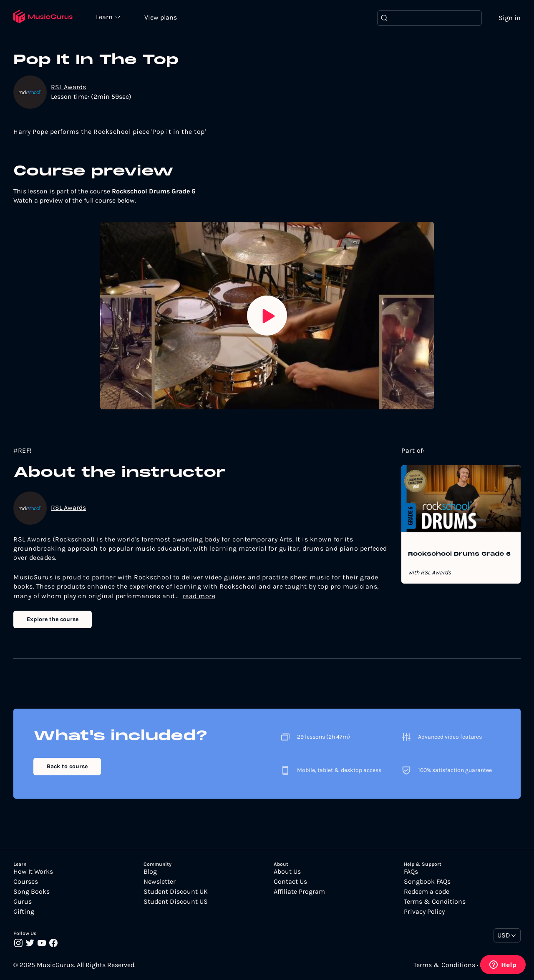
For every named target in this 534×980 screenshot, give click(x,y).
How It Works (33, 872)
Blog (150, 872)
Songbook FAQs (427, 882)
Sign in (510, 18)
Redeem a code (427, 892)
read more (199, 596)
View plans (161, 17)
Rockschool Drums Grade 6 (459, 554)
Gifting (24, 912)
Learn (105, 17)
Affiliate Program (299, 892)
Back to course (67, 766)
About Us (287, 872)
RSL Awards (68, 87)
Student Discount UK (176, 892)
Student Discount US (176, 902)
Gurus (23, 902)
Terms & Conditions (435, 902)
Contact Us (290, 882)
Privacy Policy (424, 912)
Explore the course (53, 619)
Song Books (31, 892)
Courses (26, 882)
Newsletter (160, 882)
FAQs (411, 872)
